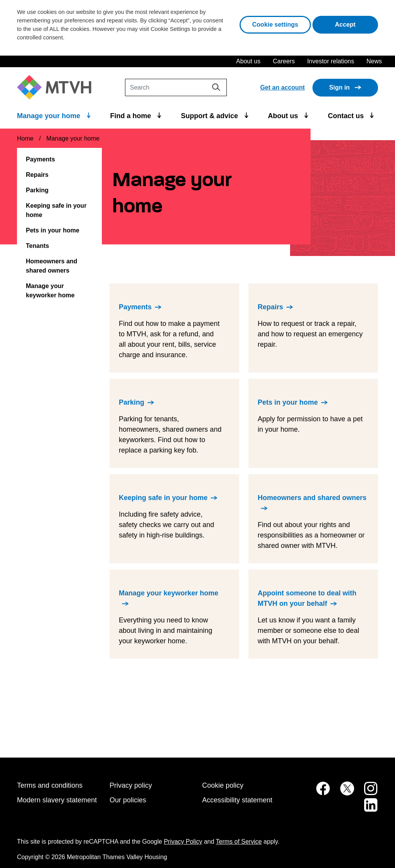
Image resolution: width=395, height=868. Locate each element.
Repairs (37, 175)
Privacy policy (131, 785)
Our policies (128, 800)
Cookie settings (275, 25)
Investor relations (331, 61)
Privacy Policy (183, 842)
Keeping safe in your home (56, 210)
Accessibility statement (237, 800)
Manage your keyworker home (50, 291)
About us (248, 61)
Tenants (37, 246)
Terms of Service (239, 842)
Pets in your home (53, 230)
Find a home (132, 116)
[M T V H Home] (57, 87)
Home (25, 138)
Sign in (339, 87)
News (374, 61)
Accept (356, 24)
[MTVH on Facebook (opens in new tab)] (319, 793)
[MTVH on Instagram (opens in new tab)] (367, 793)
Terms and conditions (50, 785)
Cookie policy (223, 785)
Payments (41, 159)
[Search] (176, 87)
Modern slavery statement (57, 800)
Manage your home (50, 116)
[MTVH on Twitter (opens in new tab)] (343, 793)
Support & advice (210, 116)
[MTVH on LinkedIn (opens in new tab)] (367, 809)
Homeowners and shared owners (51, 266)
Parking (37, 190)
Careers (284, 61)
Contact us (347, 116)
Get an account (282, 87)
